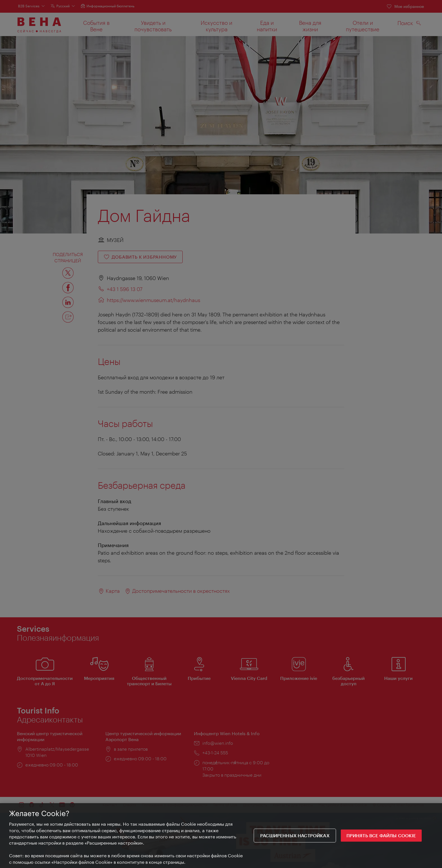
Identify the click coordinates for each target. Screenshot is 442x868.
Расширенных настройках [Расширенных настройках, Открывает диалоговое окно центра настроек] (295, 836)
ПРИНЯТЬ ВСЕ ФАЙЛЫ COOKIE (381, 836)
